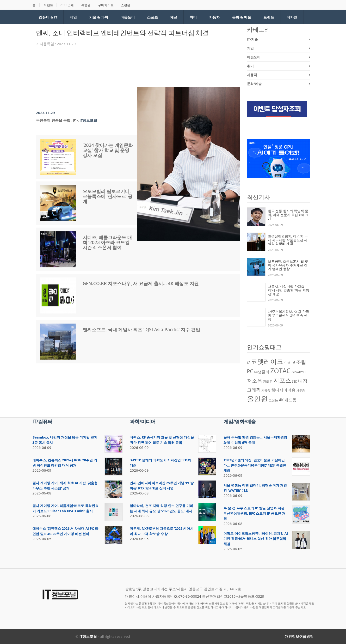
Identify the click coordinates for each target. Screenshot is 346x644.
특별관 (86, 5)
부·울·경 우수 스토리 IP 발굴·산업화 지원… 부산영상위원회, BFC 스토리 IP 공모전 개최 (255, 513)
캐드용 (290, 400)
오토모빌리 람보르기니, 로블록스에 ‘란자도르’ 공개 (108, 196)
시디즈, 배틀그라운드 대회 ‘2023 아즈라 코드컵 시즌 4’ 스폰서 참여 (107, 242)
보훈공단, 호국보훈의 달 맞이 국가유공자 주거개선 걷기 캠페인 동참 (288, 265)
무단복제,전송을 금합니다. (57, 120)
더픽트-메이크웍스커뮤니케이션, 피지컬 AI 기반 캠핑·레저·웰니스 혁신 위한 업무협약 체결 (256, 539)
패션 (174, 17)
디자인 (292, 17)
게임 (73, 17)
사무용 (301, 390)
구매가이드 (106, 5)
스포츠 (152, 17)
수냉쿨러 (262, 372)
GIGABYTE (299, 372)
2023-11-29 (45, 113)
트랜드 (269, 17)
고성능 (273, 400)
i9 (293, 362)
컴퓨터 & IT (48, 17)
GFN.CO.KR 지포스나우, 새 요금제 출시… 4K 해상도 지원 (141, 283)
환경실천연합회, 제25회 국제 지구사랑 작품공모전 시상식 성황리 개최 (288, 240)
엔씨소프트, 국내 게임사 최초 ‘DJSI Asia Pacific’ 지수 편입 (141, 330)
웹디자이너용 (283, 390)
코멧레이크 (267, 361)
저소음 (255, 381)
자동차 (214, 17)
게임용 (266, 390)
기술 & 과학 (99, 17)
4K (281, 400)
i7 (249, 362)
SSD (295, 382)
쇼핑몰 (126, 5)
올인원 (257, 399)
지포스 (282, 380)
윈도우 (268, 381)
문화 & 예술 (242, 17)
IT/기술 (253, 39)
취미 (193, 17)
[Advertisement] (124, 68)
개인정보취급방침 (299, 636)
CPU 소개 (67, 5)
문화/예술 (254, 84)
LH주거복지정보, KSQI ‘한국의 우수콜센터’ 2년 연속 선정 (289, 315)
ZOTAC (280, 371)
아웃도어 (128, 17)
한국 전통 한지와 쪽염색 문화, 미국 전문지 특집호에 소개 (289, 215)
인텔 (287, 363)
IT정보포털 (88, 120)
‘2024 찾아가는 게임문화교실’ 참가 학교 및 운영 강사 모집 (108, 150)
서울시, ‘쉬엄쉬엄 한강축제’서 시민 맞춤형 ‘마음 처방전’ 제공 (289, 290)
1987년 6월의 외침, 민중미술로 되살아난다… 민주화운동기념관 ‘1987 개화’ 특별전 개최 (255, 465)
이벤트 (48, 5)
